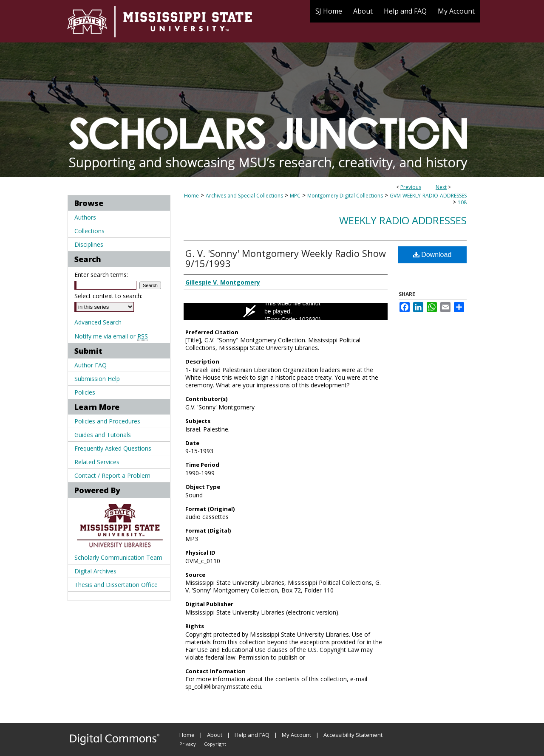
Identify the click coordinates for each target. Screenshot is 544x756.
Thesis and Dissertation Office (116, 585)
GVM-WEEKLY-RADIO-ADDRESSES (428, 196)
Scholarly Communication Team (118, 557)
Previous (411, 187)
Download (432, 255)
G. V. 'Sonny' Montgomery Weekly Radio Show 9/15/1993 (286, 258)
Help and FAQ (252, 735)
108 (462, 202)
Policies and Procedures (107, 421)
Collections (89, 231)
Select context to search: (108, 296)
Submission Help (97, 379)
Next (441, 187)
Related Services (97, 462)
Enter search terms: (101, 275)
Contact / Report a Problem (112, 475)
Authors (85, 217)
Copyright (215, 744)
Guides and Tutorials (103, 435)
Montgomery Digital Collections (345, 196)
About (215, 735)
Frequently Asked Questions (113, 448)
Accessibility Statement (353, 735)
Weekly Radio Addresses (403, 220)
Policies (85, 392)
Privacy (188, 744)
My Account (296, 735)
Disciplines (89, 244)
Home (191, 196)
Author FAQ (91, 365)
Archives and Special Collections (244, 196)
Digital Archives (95, 571)
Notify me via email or (111, 336)
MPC (295, 196)
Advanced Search (98, 322)
